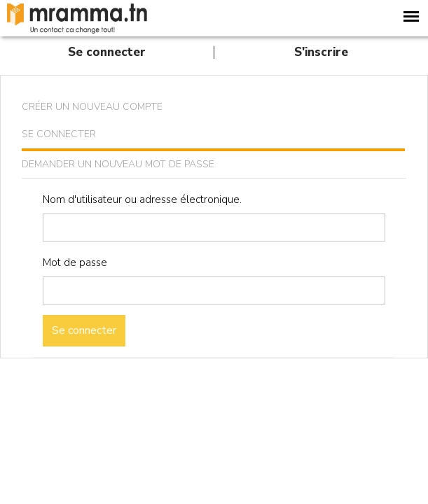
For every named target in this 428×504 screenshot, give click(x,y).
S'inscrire (321, 52)
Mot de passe (75, 262)
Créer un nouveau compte (92, 107)
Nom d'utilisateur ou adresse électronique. (142, 199)
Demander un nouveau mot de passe (118, 164)
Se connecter (107, 52)
